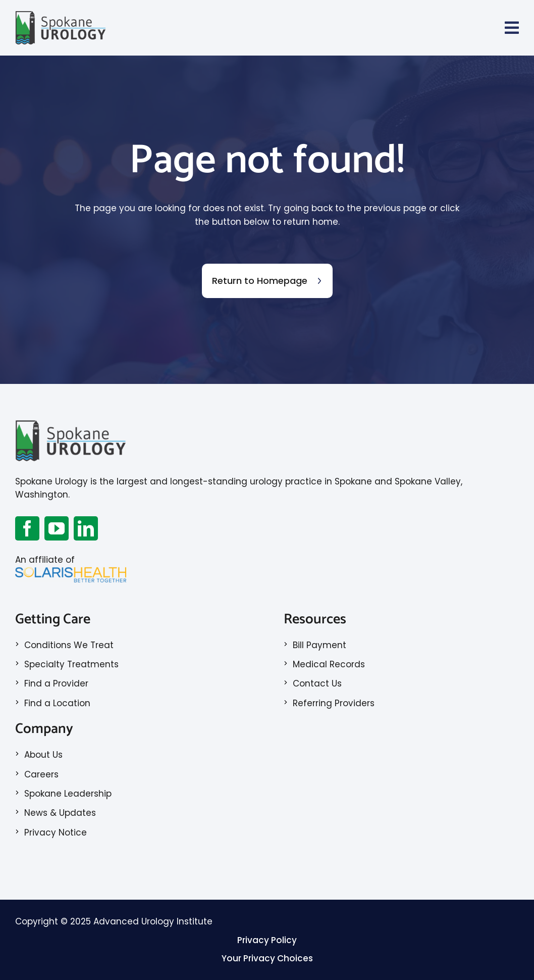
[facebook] (27, 528)
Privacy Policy (267, 940)
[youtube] (57, 528)
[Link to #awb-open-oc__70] (512, 28)
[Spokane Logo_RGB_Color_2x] (61, 14)
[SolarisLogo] (71, 571)
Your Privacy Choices (267, 958)
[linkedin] (86, 528)
